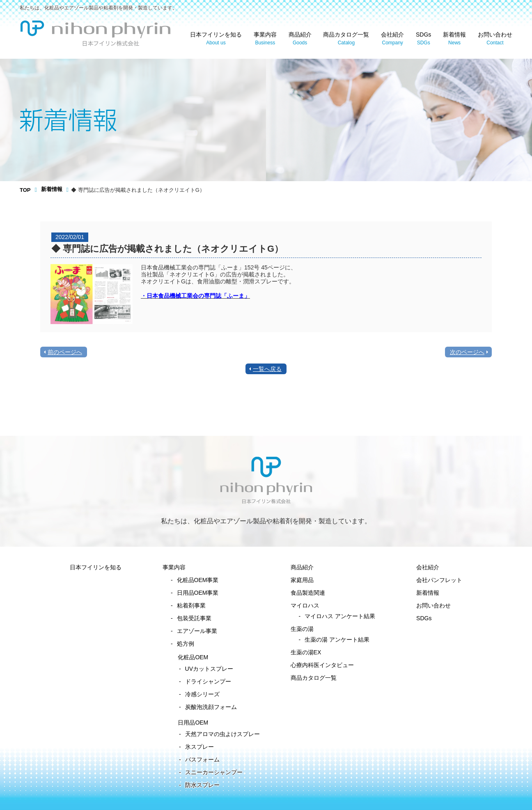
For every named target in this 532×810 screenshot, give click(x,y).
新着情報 (454, 39)
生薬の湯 (302, 629)
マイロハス (305, 605)
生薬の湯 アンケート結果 (337, 640)
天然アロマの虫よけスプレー (222, 734)
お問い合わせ (495, 39)
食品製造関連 (308, 593)
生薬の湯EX (306, 652)
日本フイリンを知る (216, 39)
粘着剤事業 (191, 605)
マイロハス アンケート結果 (340, 616)
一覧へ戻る (267, 369)
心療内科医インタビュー (322, 665)
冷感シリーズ (202, 694)
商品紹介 (300, 39)
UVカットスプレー (209, 669)
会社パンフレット (439, 580)
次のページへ (467, 352)
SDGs (423, 39)
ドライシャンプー (208, 681)
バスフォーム (202, 759)
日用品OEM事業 (198, 593)
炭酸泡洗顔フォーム (211, 707)
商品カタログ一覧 (346, 39)
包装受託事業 (194, 618)
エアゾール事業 (197, 631)
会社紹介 (392, 39)
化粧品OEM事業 (198, 580)
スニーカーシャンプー (214, 772)
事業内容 (265, 39)
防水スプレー (202, 785)
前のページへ (65, 352)
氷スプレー (199, 747)
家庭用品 (302, 580)
